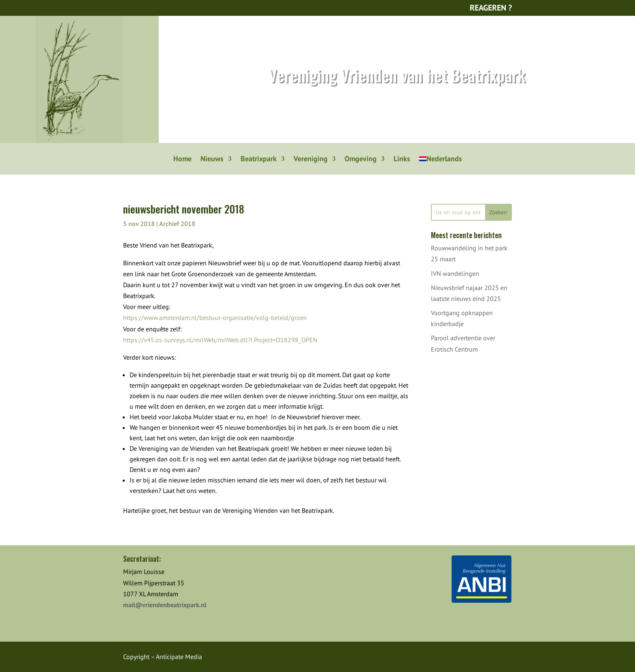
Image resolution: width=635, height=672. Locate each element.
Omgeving (361, 160)
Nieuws (212, 160)
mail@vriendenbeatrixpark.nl (165, 605)
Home (182, 160)
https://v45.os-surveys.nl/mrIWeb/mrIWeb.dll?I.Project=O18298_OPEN (220, 340)
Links (402, 160)
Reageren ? (491, 8)
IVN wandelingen (455, 273)
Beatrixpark (259, 160)
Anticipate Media (179, 657)
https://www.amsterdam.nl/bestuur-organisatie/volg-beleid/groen (215, 318)
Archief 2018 (177, 224)
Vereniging (311, 160)
